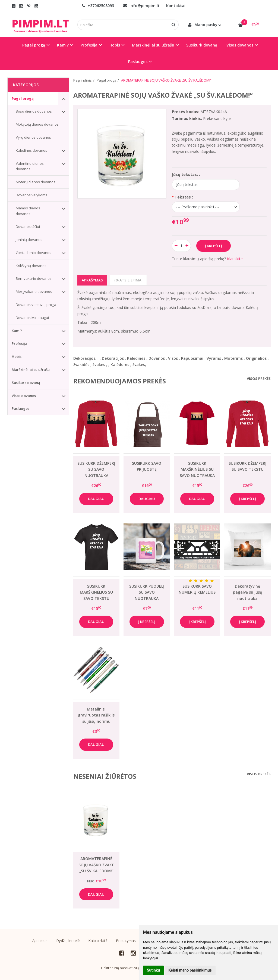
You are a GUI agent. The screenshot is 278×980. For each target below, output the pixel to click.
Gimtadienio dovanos (34, 253)
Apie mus (40, 941)
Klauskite (235, 259)
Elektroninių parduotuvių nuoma (126, 968)
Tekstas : (184, 197)
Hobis (17, 356)
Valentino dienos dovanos (30, 166)
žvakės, (139, 365)
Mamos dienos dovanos (28, 211)
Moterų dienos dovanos (36, 182)
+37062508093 (98, 6)
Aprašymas (92, 280)
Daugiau (96, 499)
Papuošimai (192, 358)
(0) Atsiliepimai (128, 280)
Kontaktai (176, 6)
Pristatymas (126, 941)
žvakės (99, 365)
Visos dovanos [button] (240, 45)
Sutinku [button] (153, 970)
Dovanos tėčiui (28, 227)
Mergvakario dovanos (34, 291)
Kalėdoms (120, 365)
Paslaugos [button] (138, 62)
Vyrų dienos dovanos (33, 137)
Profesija (19, 343)
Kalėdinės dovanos (31, 150)
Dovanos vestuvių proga (36, 305)
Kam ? (17, 331)
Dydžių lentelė (68, 941)
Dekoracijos (113, 358)
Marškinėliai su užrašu (31, 370)
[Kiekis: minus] (176, 246)
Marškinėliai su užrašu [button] (153, 45)
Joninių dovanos (29, 240)
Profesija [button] (89, 45)
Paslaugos (20, 408)
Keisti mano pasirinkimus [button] (190, 970)
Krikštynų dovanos (31, 266)
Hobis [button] (115, 45)
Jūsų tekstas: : (186, 174)
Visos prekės (259, 379)
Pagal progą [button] (34, 45)
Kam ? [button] (63, 45)
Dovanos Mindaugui (32, 318)
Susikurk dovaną (202, 45)
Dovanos (157, 358)
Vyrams (214, 358)
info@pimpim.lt (141, 6)
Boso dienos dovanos (34, 111)
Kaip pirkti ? (98, 941)
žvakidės (81, 365)
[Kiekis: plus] (187, 246)
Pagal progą (23, 98)
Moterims (233, 358)
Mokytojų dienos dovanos (37, 124)
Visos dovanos (24, 396)
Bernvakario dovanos (34, 278)
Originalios (256, 358)
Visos (173, 358)
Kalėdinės (136, 358)
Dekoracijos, (85, 358)
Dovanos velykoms (31, 195)
